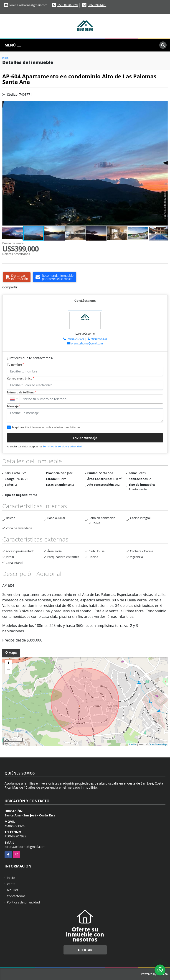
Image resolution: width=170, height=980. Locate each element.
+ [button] (9, 664)
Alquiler (13, 890)
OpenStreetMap (158, 744)
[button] (164, 105)
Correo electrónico (21, 378)
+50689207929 (67, 5)
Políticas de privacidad (23, 902)
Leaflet (133, 744)
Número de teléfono (22, 392)
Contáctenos (16, 896)
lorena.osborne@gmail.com (87, 343)
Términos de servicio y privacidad (62, 446)
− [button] (9, 670)
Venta (11, 884)
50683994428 (97, 5)
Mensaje (14, 406)
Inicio (5, 58)
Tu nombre (15, 365)
